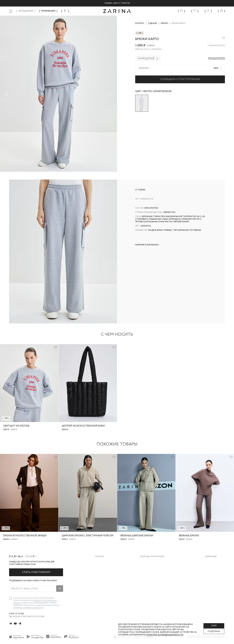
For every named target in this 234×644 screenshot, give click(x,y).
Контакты (211, 575)
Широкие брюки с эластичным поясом (88, 536)
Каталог (100, 557)
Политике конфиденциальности (28, 608)
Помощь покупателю (152, 557)
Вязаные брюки (189, 536)
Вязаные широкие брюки (137, 536)
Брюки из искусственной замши (25, 536)
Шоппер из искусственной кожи (83, 426)
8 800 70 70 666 (16, 614)
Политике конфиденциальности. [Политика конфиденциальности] (165, 635)
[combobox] (180, 68)
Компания (211, 557)
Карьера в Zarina (214, 568)
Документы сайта (150, 594)
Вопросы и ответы (151, 575)
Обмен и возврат (149, 568)
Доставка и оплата (151, 562)
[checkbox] (10, 598)
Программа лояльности (153, 581)
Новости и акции (215, 581)
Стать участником (36, 572)
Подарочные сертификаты (155, 588)
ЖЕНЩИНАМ (26, 11)
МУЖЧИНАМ (48, 11)
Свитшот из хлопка (16, 426)
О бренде (210, 562)
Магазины (211, 588)
